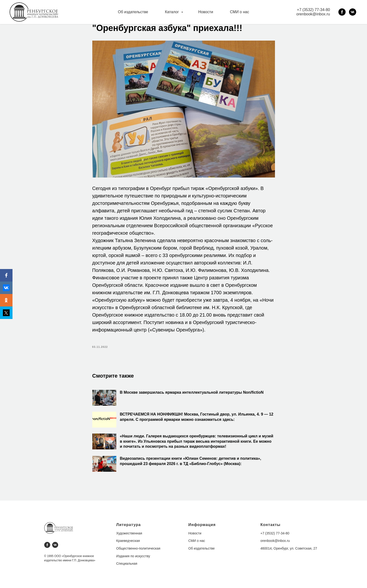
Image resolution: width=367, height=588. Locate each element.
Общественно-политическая (138, 548)
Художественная (129, 533)
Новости (206, 12)
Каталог (172, 12)
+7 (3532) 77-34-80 (314, 10)
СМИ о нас (240, 12)
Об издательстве (133, 12)
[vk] (353, 12)
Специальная (127, 563)
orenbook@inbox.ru (313, 14)
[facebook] (342, 12)
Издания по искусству (133, 556)
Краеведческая (128, 541)
